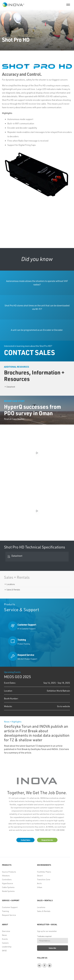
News (4, 935)
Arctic (39, 883)
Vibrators (6, 876)
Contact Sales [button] (25, 840)
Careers (5, 943)
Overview (6, 931)
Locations (11, 584)
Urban (40, 887)
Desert (40, 876)
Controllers (7, 879)
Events (5, 939)
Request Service (9, 915)
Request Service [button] (47, 840)
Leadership (7, 947)
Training (5, 911)
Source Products (9, 872)
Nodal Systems (8, 891)
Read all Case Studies (14, 419)
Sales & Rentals (13, 590)
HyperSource (8, 883)
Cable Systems (8, 887)
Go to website (64, 706)
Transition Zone (44, 879)
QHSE (4, 951)
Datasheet (11, 387)
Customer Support (10, 907)
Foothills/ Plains (44, 872)
